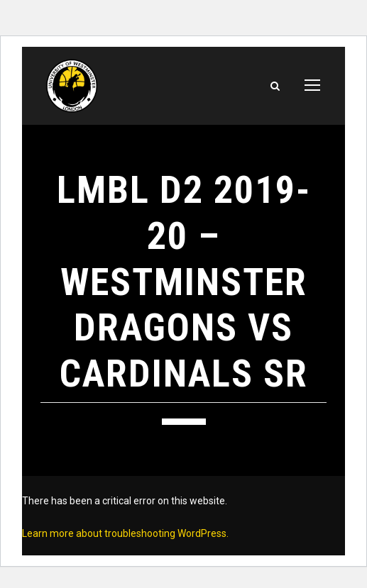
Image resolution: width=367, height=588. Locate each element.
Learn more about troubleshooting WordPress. (125, 533)
